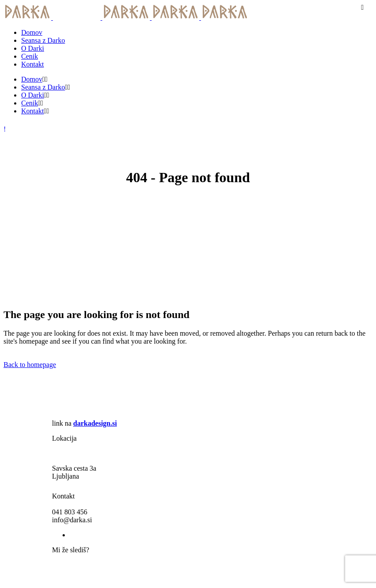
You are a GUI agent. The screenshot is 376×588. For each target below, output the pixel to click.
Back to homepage (30, 365)
